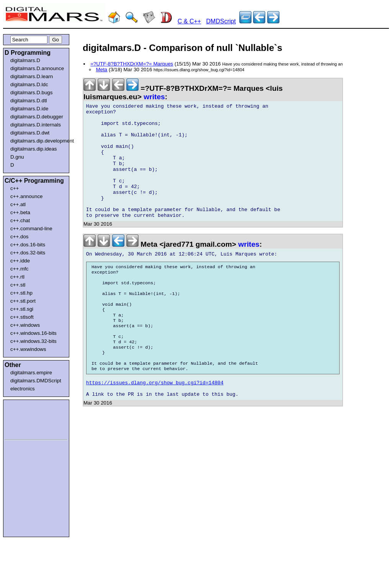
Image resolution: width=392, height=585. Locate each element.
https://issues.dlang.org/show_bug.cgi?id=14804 (155, 424)
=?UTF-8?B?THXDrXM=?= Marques (132, 64)
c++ (15, 188)
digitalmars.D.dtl (29, 101)
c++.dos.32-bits (28, 253)
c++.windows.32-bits (33, 341)
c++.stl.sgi (22, 309)
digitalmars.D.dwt (30, 133)
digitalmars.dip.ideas (34, 149)
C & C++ (189, 21)
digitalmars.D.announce (37, 68)
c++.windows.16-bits (33, 333)
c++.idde (20, 261)
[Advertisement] (28, 418)
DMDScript (221, 21)
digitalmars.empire (31, 373)
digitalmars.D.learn (32, 76)
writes (154, 97)
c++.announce (27, 196)
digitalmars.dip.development (38, 141)
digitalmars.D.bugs (31, 93)
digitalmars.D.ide (29, 109)
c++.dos (19, 237)
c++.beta (20, 212)
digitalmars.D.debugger (37, 117)
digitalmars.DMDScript (36, 381)
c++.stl (18, 285)
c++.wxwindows (28, 349)
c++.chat (20, 220)
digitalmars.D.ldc (29, 84)
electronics (23, 389)
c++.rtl (17, 277)
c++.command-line (31, 229)
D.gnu (17, 157)
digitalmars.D (25, 60)
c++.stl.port (23, 301)
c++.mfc (19, 269)
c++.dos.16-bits (28, 245)
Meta (102, 70)
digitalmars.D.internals (36, 125)
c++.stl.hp (21, 293)
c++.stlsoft (22, 317)
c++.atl (18, 204)
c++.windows (25, 325)
